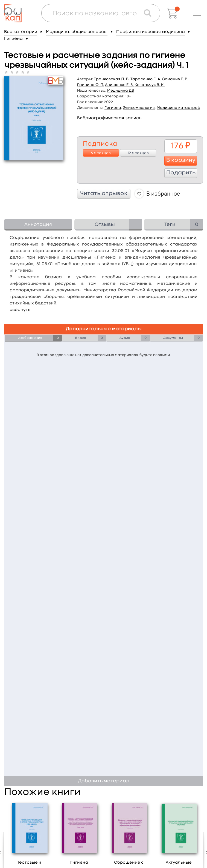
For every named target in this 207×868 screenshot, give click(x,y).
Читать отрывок (104, 194)
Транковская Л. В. (112, 79)
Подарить (181, 173)
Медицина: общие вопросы (77, 32)
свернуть (20, 310)
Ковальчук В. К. (150, 85)
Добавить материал (104, 781)
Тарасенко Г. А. (146, 79)
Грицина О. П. (91, 85)
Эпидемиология (139, 108)
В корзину (181, 160)
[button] (197, 13)
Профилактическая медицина (151, 32)
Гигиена (13, 39)
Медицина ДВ (121, 91)
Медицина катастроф (178, 108)
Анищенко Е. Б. (119, 85)
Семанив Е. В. (175, 79)
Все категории (21, 32)
